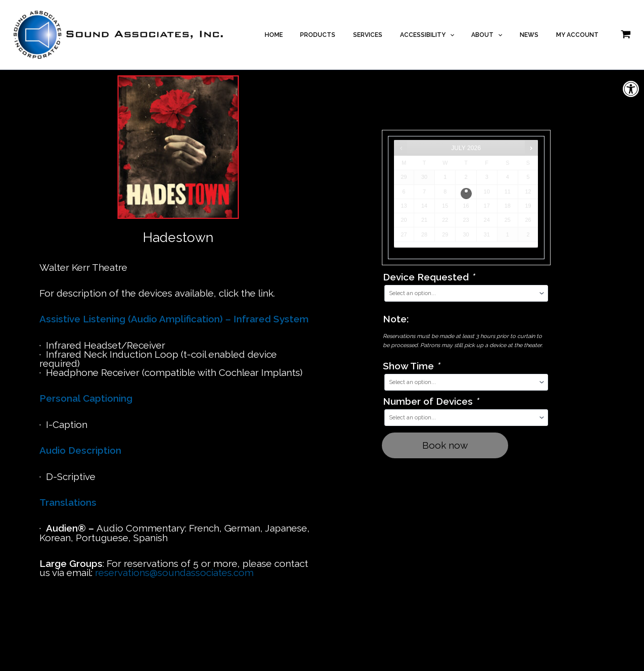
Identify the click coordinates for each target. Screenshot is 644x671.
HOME (309, 35)
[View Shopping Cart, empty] (626, 35)
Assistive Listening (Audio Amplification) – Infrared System (174, 319)
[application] (468, 35)
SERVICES (392, 35)
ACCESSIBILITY (446, 35)
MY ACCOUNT (580, 35)
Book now (445, 445)
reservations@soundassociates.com (174, 572)
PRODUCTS (348, 35)
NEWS (537, 35)
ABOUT (500, 35)
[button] (631, 89)
